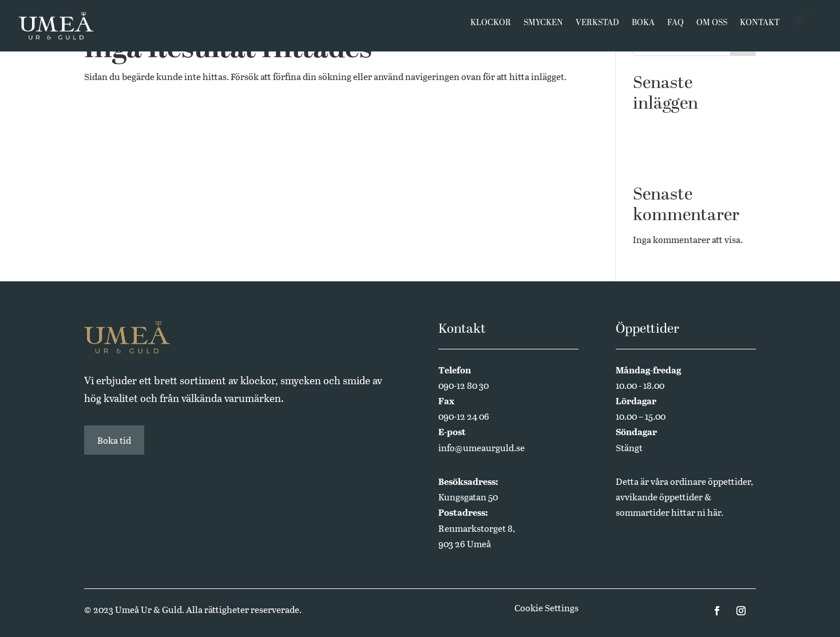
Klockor (491, 30)
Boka (643, 30)
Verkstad (597, 30)
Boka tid (114, 440)
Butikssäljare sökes (672, 143)
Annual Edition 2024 (676, 161)
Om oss (712, 30)
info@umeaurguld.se (482, 447)
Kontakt (760, 30)
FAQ (675, 30)
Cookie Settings (546, 608)
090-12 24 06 (464, 416)
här (714, 512)
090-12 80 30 (463, 385)
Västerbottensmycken (678, 126)
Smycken (543, 30)
